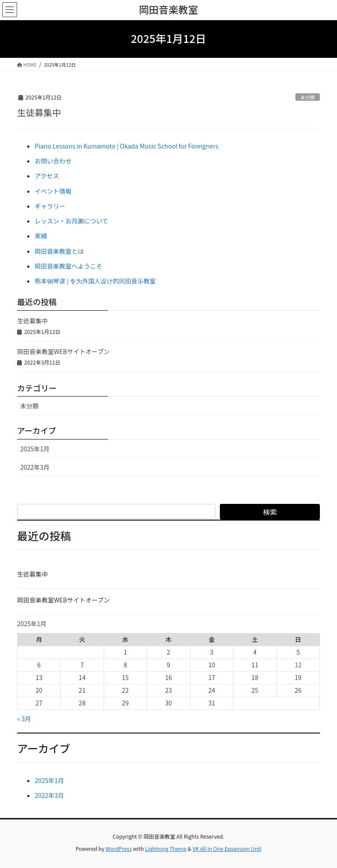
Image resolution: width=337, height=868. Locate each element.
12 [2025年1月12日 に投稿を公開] (298, 665)
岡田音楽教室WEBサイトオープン (63, 351)
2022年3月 (35, 467)
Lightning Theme (166, 849)
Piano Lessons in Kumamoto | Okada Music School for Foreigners (126, 146)
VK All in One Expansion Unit (227, 849)
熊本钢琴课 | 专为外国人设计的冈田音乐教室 (95, 281)
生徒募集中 (39, 112)
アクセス (47, 176)
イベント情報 (53, 191)
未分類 (308, 97)
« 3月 (24, 719)
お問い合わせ (53, 161)
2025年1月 (35, 449)
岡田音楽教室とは (59, 251)
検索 (270, 512)
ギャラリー (50, 206)
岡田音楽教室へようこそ (68, 266)
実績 (41, 236)
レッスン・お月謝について (72, 221)
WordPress (119, 849)
